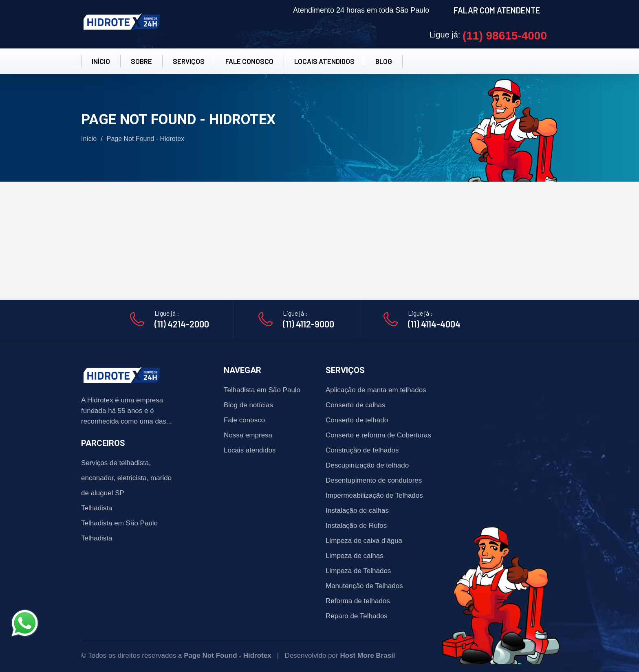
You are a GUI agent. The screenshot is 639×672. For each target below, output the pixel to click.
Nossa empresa (248, 435)
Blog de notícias (248, 405)
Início (89, 139)
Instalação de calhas (357, 511)
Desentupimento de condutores (374, 480)
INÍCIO (101, 61)
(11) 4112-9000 (308, 324)
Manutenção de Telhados (364, 586)
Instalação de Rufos (356, 526)
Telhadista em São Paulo (119, 523)
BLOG (384, 61)
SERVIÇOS (189, 61)
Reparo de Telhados (357, 616)
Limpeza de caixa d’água (364, 541)
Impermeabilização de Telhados (374, 495)
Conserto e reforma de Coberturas (378, 435)
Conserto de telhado (357, 420)
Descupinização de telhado (367, 465)
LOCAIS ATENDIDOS (324, 61)
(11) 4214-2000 (182, 324)
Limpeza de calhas (355, 556)
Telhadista (97, 508)
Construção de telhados (362, 450)
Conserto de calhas (355, 405)
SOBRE (141, 61)
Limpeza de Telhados (358, 571)
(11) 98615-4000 (505, 36)
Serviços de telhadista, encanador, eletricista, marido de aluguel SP (126, 478)
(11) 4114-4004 (434, 324)
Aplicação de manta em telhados (376, 390)
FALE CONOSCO (249, 61)
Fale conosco (244, 420)
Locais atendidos (250, 450)
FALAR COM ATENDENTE (497, 10)
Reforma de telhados (358, 601)
